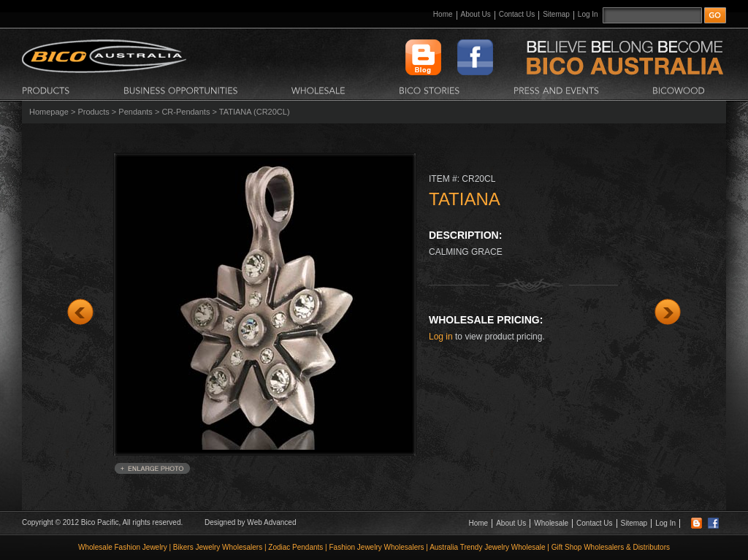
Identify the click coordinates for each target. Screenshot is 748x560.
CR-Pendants (186, 112)
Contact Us (517, 14)
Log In (588, 14)
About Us (476, 14)
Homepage (49, 112)
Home (443, 14)
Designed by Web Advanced (250, 522)
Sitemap (556, 14)
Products (93, 112)
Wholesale (551, 523)
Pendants (135, 112)
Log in (441, 337)
